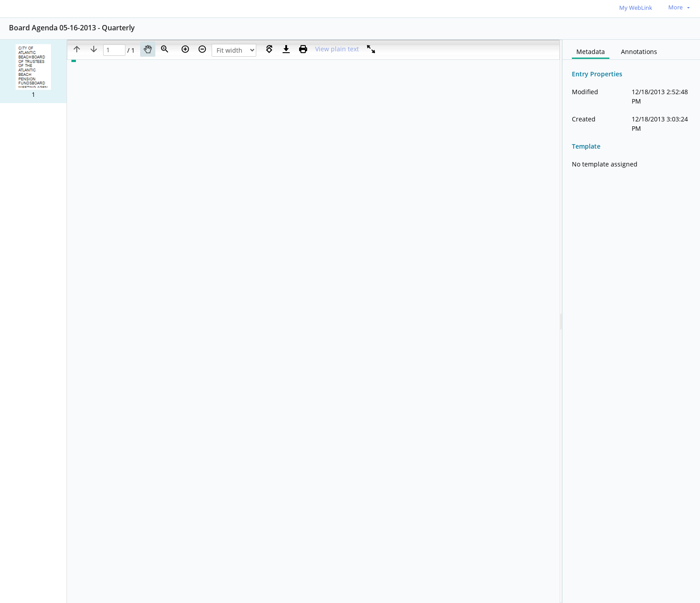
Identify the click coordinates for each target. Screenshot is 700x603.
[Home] (47, 8)
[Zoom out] (202, 49)
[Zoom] (165, 49)
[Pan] (148, 49)
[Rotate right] (269, 49)
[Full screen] (371, 49)
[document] (631, 321)
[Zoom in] (185, 49)
